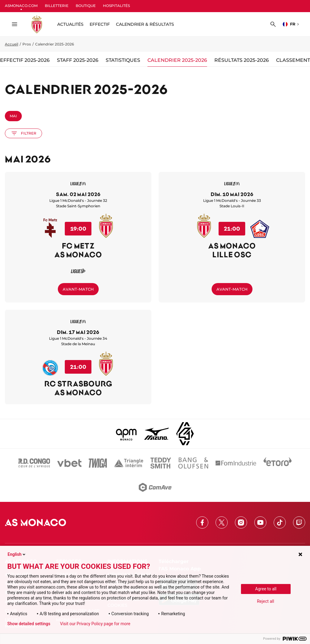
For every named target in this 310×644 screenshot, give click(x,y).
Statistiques (123, 60)
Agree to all (266, 589)
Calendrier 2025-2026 (177, 60)
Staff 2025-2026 (78, 60)
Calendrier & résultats (145, 24)
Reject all (266, 601)
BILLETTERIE (57, 6)
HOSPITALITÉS (116, 6)
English (17, 554)
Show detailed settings (29, 624)
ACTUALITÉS (70, 24)
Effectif (100, 24)
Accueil (12, 44)
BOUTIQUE (86, 6)
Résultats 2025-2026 (242, 60)
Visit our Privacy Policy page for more (95, 624)
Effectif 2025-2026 (25, 60)
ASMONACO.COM (21, 6)
